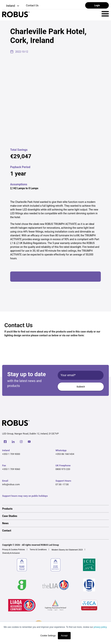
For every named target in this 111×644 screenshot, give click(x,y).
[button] (11, 6)
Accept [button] (64, 636)
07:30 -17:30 (62, 484)
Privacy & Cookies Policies (14, 550)
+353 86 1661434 (65, 454)
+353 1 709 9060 (11, 469)
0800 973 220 (63, 469)
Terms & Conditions (38, 550)
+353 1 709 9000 (11, 454)
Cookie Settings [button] (48, 636)
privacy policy (100, 627)
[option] (56, 509)
